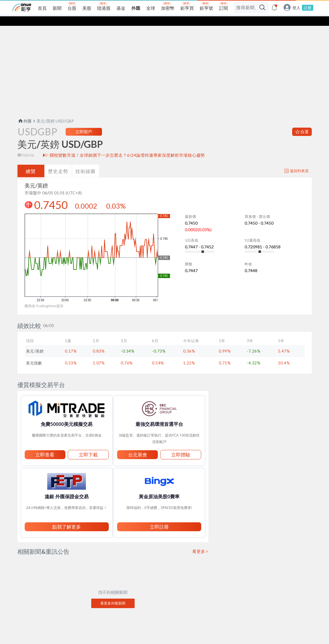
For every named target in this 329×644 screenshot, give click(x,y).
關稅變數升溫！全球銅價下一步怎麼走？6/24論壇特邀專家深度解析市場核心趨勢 (127, 146)
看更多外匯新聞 (113, 594)
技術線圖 (86, 162)
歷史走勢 (58, 162)
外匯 (25, 111)
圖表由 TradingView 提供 (44, 296)
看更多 (199, 542)
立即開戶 (84, 122)
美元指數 (34, 353)
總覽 (31, 162)
